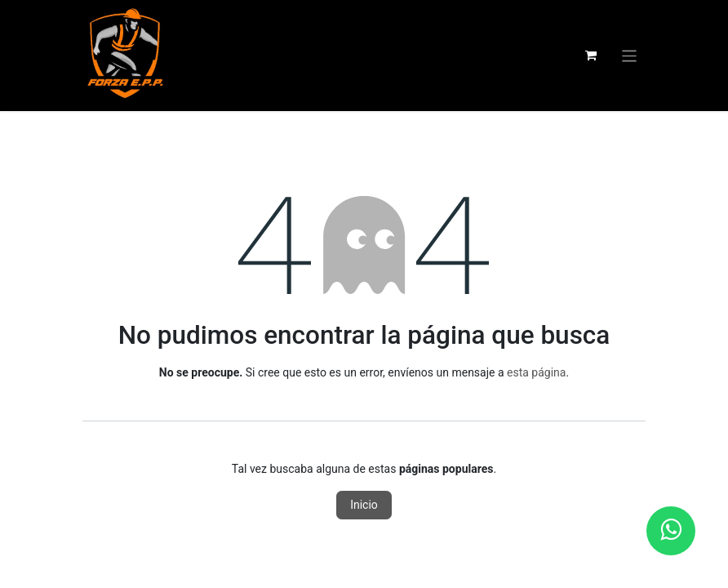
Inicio (364, 505)
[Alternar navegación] (630, 55)
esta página (536, 372)
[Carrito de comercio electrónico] (591, 56)
